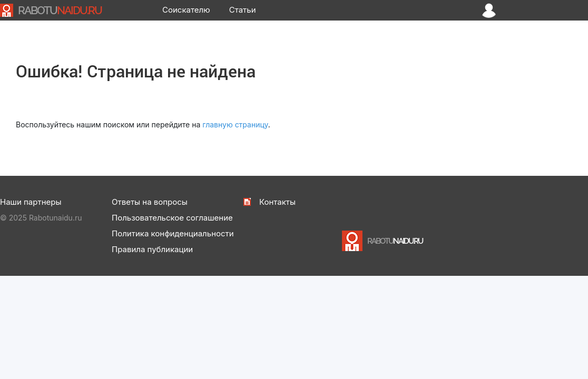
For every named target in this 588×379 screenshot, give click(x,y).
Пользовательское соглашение (172, 218)
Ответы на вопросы (150, 202)
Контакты (277, 202)
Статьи (243, 10)
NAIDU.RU (60, 10)
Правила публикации (152, 249)
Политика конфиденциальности (173, 233)
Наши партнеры (31, 202)
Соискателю (186, 10)
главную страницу (235, 124)
